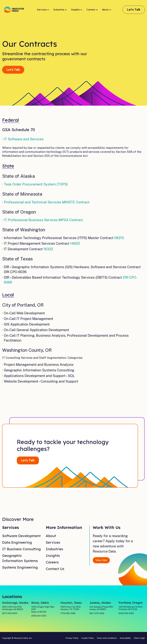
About (107, 10)
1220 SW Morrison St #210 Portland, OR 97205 (131, 608)
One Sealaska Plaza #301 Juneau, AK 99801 (101, 608)
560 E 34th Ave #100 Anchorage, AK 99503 (13, 608)
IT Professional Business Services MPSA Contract (43, 220)
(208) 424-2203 (39, 616)
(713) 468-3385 (68, 613)
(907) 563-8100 (10, 613)
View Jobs (101, 560)
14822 (75, 243)
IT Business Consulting (21, 549)
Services (43, 10)
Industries (60, 10)
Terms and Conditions (107, 638)
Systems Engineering (20, 567)
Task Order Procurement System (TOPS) (36, 184)
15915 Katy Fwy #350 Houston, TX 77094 (71, 608)
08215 (119, 238)
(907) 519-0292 (97, 613)
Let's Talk (134, 10)
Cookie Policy (88, 638)
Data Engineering (17, 542)
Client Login (139, 638)
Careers (92, 10)
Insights (77, 10)
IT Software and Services (24, 139)
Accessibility (125, 638)
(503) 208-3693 (126, 613)
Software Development (21, 536)
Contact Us (55, 569)
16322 (48, 249)
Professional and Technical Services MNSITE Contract (47, 202)
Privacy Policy (72, 638)
